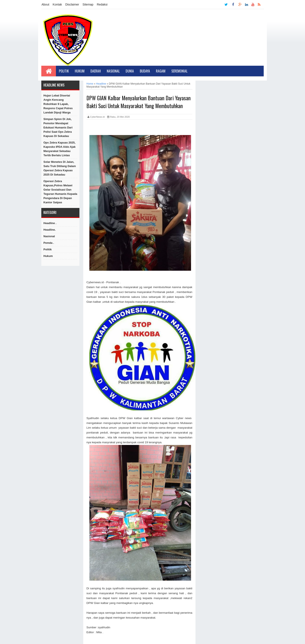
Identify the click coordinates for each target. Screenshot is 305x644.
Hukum (80, 71)
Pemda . (49, 243)
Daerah (96, 71)
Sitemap (88, 4)
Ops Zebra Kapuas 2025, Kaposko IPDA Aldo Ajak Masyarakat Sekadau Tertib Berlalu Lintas (60, 149)
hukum (48, 256)
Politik (64, 71)
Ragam (161, 71)
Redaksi (102, 4)
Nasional (113, 71)
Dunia (130, 71)
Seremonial (179, 71)
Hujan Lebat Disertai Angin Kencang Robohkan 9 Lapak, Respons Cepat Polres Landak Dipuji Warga (58, 104)
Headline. (50, 230)
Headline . (50, 223)
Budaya (145, 71)
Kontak (57, 4)
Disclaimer (72, 4)
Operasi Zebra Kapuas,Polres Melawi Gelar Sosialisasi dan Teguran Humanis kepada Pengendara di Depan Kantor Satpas (60, 192)
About (45, 4)
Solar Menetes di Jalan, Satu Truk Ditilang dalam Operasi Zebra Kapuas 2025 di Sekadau (60, 168)
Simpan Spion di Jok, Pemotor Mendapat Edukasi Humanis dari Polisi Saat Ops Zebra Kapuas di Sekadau (58, 128)
